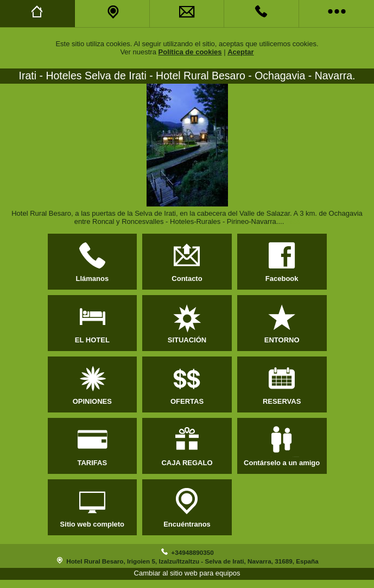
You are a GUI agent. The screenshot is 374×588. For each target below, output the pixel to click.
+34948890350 (192, 552)
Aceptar (240, 52)
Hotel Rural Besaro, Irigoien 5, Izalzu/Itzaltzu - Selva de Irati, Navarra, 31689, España (192, 561)
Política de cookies (190, 52)
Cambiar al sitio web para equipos (187, 573)
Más (293, 221)
